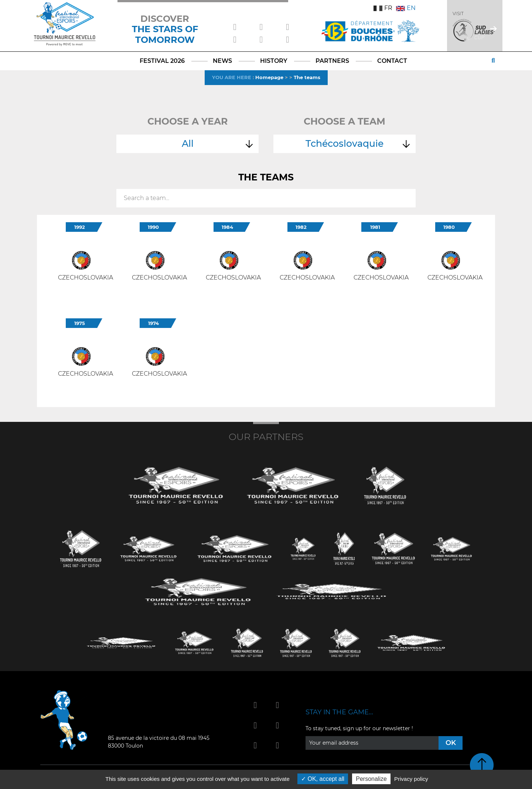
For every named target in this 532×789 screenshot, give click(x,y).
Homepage (269, 77)
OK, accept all (323, 779)
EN (406, 8)
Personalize (371, 779)
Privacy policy (411, 779)
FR (383, 8)
